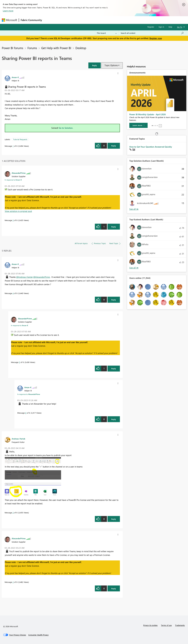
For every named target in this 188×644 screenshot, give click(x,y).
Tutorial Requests (20, 139)
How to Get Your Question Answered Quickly (151, 147)
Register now (156, 38)
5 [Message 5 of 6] (13, 220)
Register (151, 27)
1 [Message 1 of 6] (13, 146)
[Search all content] (152, 33)
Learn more (8, 11)
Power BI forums (13, 48)
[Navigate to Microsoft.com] (9, 20)
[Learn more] (138, 125)
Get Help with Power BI (56, 48)
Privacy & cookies (150, 625)
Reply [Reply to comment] (114, 227)
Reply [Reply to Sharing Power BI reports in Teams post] (114, 146)
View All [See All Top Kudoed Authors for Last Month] (134, 268)
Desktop (81, 48)
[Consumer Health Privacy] (38, 635)
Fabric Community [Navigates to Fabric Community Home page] (31, 20)
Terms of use (166, 625)
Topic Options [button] (111, 65)
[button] (95, 65)
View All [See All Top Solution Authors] (134, 209)
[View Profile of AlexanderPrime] (19, 173)
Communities (85, 20)
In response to (13, 180)
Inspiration (61, 20)
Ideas (72, 20)
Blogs (97, 20)
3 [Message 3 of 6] (13, 513)
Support (120, 20)
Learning (108, 20)
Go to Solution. (66, 128)
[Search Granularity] (107, 33)
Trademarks (180, 625)
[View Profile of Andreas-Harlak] (18, 439)
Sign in (161, 27)
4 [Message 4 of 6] (13, 293)
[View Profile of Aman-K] (15, 77)
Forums (48, 20)
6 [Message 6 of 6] (26, 413)
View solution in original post (18, 211)
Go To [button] (180, 27)
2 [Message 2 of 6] (13, 582)
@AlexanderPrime (42, 277)
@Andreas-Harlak (24, 277)
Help (170, 27)
